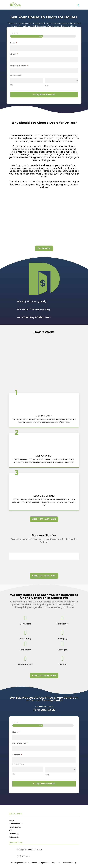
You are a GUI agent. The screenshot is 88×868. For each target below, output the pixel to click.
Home (11, 821)
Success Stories (16, 824)
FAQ (11, 831)
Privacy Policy (70, 863)
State (47, 86)
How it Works (15, 827)
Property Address (19, 66)
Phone (14, 54)
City (12, 85)
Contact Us (14, 834)
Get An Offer (44, 248)
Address (17, 755)
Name (14, 43)
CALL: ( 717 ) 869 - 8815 (44, 519)
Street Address (16, 75)
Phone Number (20, 744)
